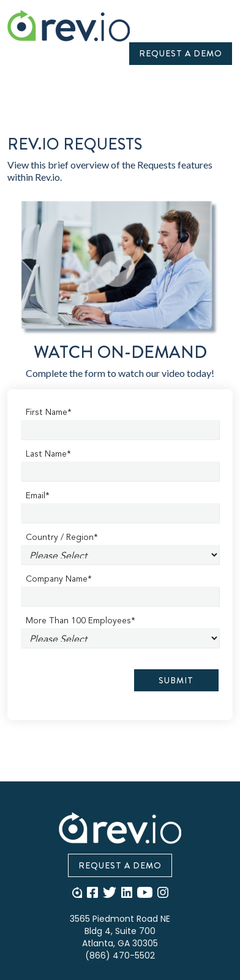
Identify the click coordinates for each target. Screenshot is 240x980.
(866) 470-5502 (120, 955)
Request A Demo (181, 53)
